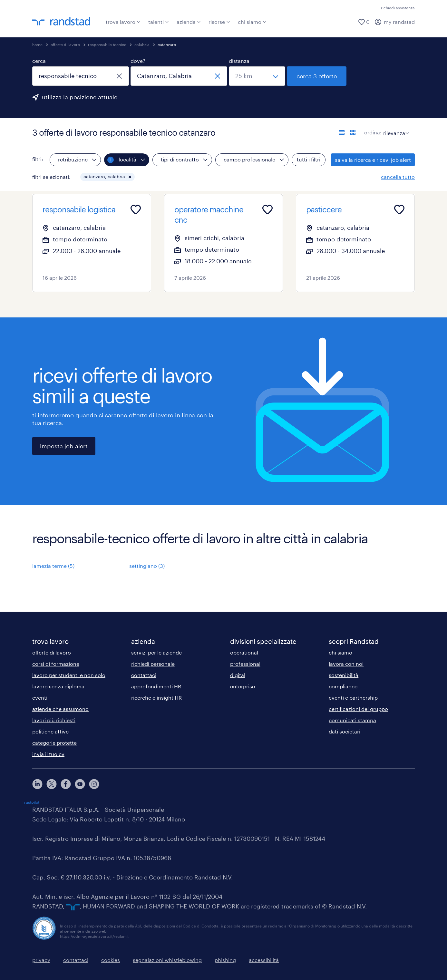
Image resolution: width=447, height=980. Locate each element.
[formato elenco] (342, 132)
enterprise (243, 686)
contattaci (144, 675)
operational (244, 652)
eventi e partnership (353, 698)
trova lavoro (123, 22)
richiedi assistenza (398, 8)
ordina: (373, 132)
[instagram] (94, 784)
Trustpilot (31, 802)
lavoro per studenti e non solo (69, 675)
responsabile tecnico (107, 44)
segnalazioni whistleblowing (167, 960)
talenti (159, 22)
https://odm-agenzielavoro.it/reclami (94, 936)
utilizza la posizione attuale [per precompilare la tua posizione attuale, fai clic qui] (80, 97)
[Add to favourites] (136, 209)
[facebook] (66, 784)
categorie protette (54, 743)
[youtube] (80, 784)
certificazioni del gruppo (358, 709)
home (37, 44)
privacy (41, 960)
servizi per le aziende (156, 652)
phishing (225, 960)
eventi (40, 698)
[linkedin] (37, 784)
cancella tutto (398, 177)
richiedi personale (153, 664)
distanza (239, 61)
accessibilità (264, 960)
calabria (142, 44)
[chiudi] (119, 76)
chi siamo (252, 22)
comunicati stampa (352, 720)
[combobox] (81, 76)
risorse (219, 22)
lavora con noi (346, 664)
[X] (52, 784)
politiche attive (50, 731)
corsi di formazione (56, 664)
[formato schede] (353, 132)
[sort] (395, 128)
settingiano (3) (147, 566)
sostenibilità (344, 675)
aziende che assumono (60, 709)
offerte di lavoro (65, 44)
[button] (130, 177)
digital (238, 675)
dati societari (345, 731)
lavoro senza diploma (58, 686)
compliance (343, 686)
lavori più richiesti (54, 720)
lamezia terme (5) (53, 566)
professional (245, 664)
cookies (111, 960)
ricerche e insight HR (156, 698)
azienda (189, 22)
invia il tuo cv (48, 754)
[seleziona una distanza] (257, 76)
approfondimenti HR (156, 686)
